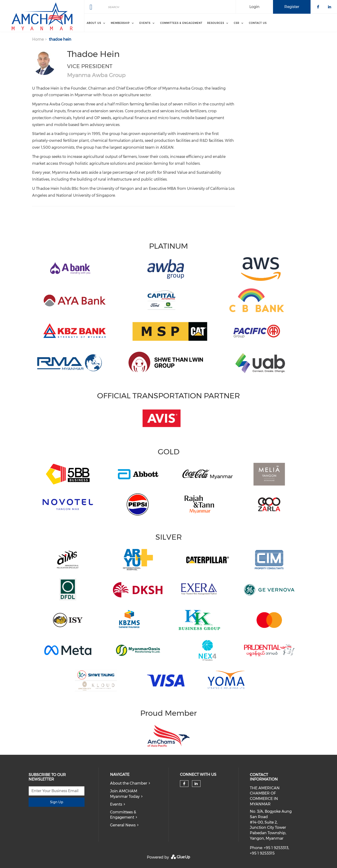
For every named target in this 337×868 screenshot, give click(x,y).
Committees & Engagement (123, 815)
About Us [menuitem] (94, 23)
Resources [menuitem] (216, 23)
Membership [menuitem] (120, 23)
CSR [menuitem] (237, 23)
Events (116, 804)
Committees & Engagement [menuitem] (181, 23)
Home (38, 39)
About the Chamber (129, 783)
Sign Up (57, 802)
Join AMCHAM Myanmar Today (125, 794)
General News (123, 825)
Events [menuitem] (145, 23)
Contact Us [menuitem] (258, 23)
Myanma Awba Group (96, 75)
